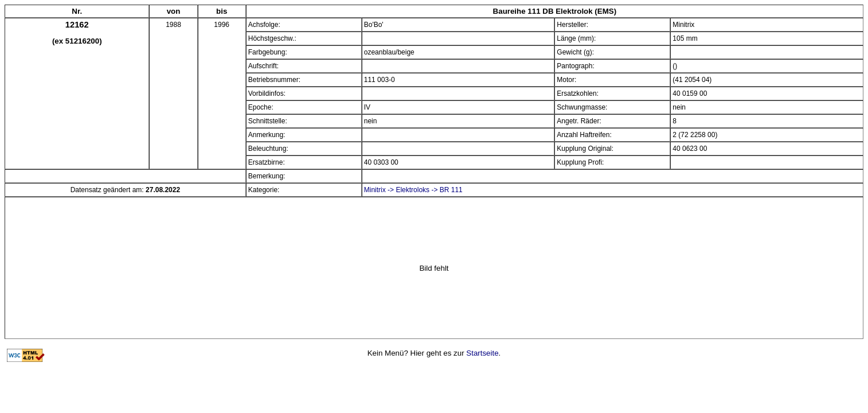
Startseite (482, 353)
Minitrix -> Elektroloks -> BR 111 (413, 190)
